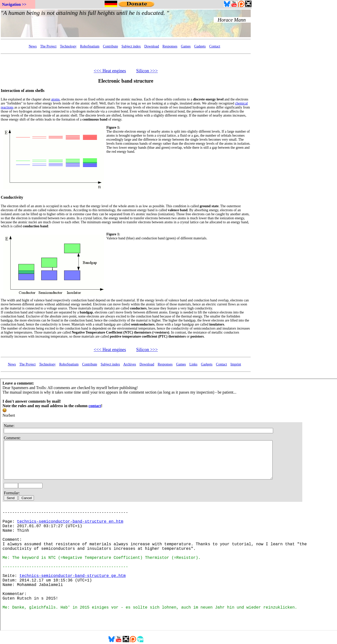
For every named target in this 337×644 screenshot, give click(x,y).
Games (186, 46)
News (33, 46)
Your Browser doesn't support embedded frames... (126, 23)
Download (152, 46)
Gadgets (200, 46)
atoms (55, 99)
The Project (48, 46)
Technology (68, 46)
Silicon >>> (147, 71)
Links (193, 364)
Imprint (236, 364)
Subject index (131, 46)
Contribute (110, 46)
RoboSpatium (90, 46)
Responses (170, 46)
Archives (130, 364)
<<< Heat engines (110, 71)
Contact (215, 46)
